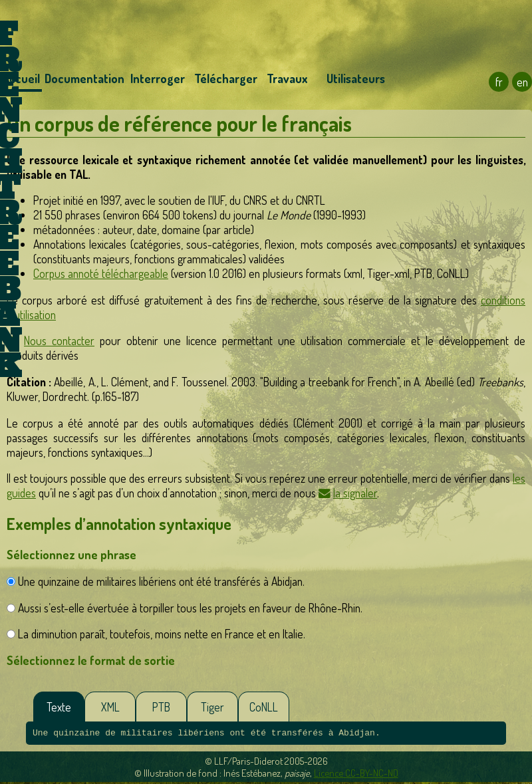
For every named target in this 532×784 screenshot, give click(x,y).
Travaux (287, 78)
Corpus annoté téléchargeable (101, 273)
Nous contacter (59, 340)
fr (499, 82)
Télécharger (224, 78)
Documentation (84, 78)
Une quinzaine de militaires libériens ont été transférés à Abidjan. (161, 581)
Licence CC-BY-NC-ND (356, 775)
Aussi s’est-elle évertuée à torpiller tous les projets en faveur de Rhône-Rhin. (190, 608)
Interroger (158, 78)
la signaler (355, 493)
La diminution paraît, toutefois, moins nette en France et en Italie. (162, 634)
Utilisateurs (356, 78)
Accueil (21, 78)
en (522, 82)
